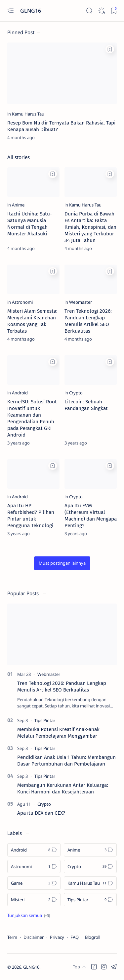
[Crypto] (76, 393)
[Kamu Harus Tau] (28, 114)
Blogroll (93, 937)
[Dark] (101, 11)
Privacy (57, 937)
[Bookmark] (114, 11)
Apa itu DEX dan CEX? (41, 813)
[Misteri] (34, 900)
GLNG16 (31, 967)
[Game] (34, 883)
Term (12, 937)
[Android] (20, 393)
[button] (62, 563)
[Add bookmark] (110, 49)
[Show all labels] (29, 915)
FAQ (75, 937)
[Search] (89, 11)
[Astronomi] (22, 302)
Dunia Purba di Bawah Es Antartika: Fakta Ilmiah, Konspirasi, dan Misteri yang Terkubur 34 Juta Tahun (90, 227)
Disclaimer (34, 937)
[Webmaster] (81, 302)
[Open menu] (10, 11)
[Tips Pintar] (45, 720)
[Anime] (18, 205)
